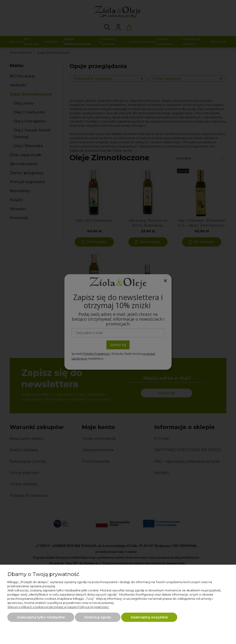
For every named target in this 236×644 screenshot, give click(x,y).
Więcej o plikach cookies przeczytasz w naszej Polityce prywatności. (58, 607)
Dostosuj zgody (98, 617)
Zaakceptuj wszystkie (149, 617)
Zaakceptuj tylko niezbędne (41, 617)
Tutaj (90, 599)
